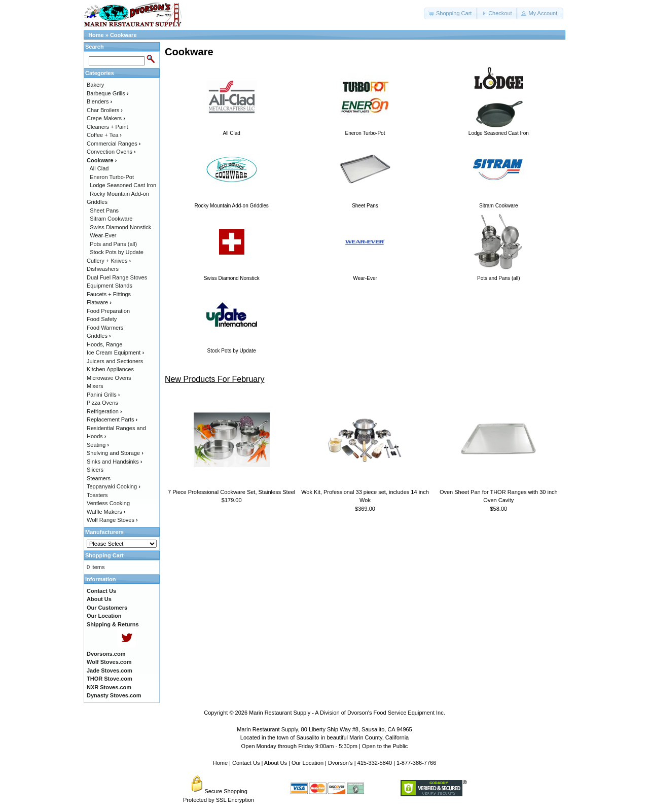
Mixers (95, 386)
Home (96, 35)
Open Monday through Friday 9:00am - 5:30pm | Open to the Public (325, 746)
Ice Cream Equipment (115, 352)
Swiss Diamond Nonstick (120, 227)
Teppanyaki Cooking (114, 486)
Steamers (99, 478)
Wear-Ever (103, 235)
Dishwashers (103, 269)
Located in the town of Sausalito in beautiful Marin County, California (324, 737)
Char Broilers (105, 110)
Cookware (123, 35)
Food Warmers (105, 328)
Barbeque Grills (108, 93)
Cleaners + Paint (107, 127)
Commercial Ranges (114, 144)
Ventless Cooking (108, 503)
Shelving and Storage (115, 453)
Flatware (99, 302)
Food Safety (102, 319)
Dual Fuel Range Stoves (117, 277)
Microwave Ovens (109, 378)
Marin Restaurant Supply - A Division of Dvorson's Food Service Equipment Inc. (347, 713)
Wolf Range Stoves (112, 520)
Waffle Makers (106, 512)
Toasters (97, 495)
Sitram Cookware (111, 219)
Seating (98, 445)
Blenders (99, 101)
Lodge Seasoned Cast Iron (123, 185)
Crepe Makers (106, 118)
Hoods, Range (104, 344)
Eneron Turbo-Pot (112, 177)
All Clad (99, 168)
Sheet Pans (104, 210)
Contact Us (246, 763)
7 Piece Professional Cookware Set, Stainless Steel (231, 492)
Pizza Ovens (102, 403)
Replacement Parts (112, 419)
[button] (451, 13)
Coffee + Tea (104, 135)
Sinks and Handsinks (114, 462)
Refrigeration (104, 411)
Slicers (95, 470)
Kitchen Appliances (110, 369)
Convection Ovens (111, 152)
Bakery (95, 85)
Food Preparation (108, 311)
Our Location (308, 763)
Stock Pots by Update (117, 252)
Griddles (99, 336)
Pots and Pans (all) (113, 244)
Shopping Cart (104, 555)
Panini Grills (103, 395)
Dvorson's (340, 763)
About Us (276, 763)
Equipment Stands (110, 286)
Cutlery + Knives (109, 261)
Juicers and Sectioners (115, 361)
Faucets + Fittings (109, 294)
